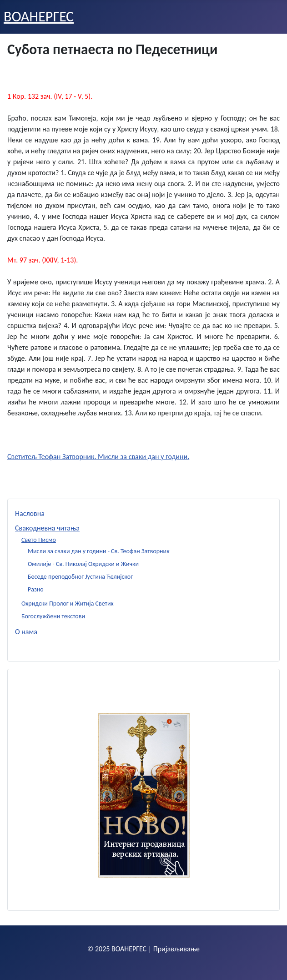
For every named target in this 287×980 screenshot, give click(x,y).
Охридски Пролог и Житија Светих (68, 604)
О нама (26, 632)
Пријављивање (176, 949)
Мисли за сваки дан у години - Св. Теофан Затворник (99, 551)
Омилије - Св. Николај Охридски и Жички (83, 564)
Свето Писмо (39, 540)
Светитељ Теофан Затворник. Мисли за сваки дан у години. (98, 457)
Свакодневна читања (47, 528)
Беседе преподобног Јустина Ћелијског (80, 577)
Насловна (30, 513)
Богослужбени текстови (53, 616)
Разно (36, 589)
